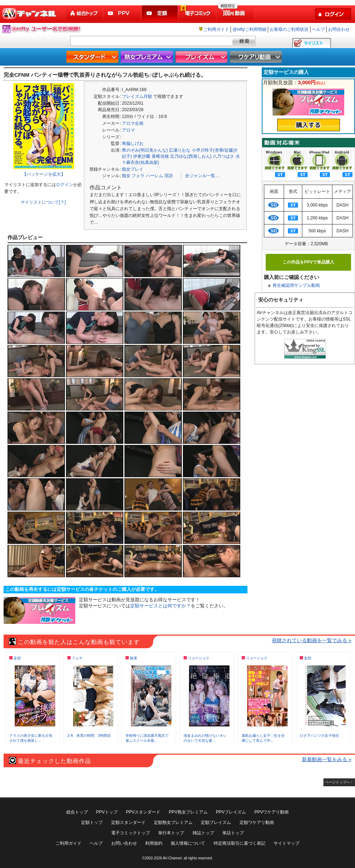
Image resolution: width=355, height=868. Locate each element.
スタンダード (93, 57)
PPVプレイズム (231, 812)
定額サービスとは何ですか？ (160, 606)
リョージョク (199, 658)
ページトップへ (337, 782)
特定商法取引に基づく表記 (240, 843)
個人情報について (188, 843)
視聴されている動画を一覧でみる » (312, 640)
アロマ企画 (133, 123)
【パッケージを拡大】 (44, 174)
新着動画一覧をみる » (327, 759)
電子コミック (198, 13)
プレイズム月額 (137, 96)
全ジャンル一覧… (202, 176)
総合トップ (85, 13)
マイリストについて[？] (43, 202)
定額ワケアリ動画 (257, 822)
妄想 (17, 658)
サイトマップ (287, 843)
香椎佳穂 (160, 156)
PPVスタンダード (143, 812)
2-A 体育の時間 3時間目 (89, 736)
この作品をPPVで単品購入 (308, 262)
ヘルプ (318, 29)
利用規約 (154, 843)
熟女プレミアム (148, 57)
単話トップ (233, 833)
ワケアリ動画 (257, 57)
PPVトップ (107, 812)
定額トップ (92, 822)
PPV (123, 13)
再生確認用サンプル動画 (296, 285)
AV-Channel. (173, 858)
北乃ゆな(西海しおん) (191, 156)
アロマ (128, 130)
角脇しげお (133, 143)
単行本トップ (171, 833)
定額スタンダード (128, 822)
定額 (160, 13)
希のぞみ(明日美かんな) (145, 150)
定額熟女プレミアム (173, 822)
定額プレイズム (216, 822)
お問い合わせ (124, 843)
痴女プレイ (133, 169)
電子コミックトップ (131, 833)
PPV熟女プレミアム (188, 812)
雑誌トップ (203, 833)
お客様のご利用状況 (289, 29)
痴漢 (133, 658)
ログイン (65, 185)
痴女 (126, 176)
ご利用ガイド (216, 29)
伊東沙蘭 (142, 156)
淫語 (169, 176)
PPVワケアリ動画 (271, 812)
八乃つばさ (223, 156)
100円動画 (236, 13)
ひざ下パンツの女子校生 (319, 736)
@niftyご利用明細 (249, 29)
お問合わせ (339, 29)
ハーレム (155, 176)
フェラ (138, 176)
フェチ (77, 658)
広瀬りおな (180, 150)
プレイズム (202, 57)
